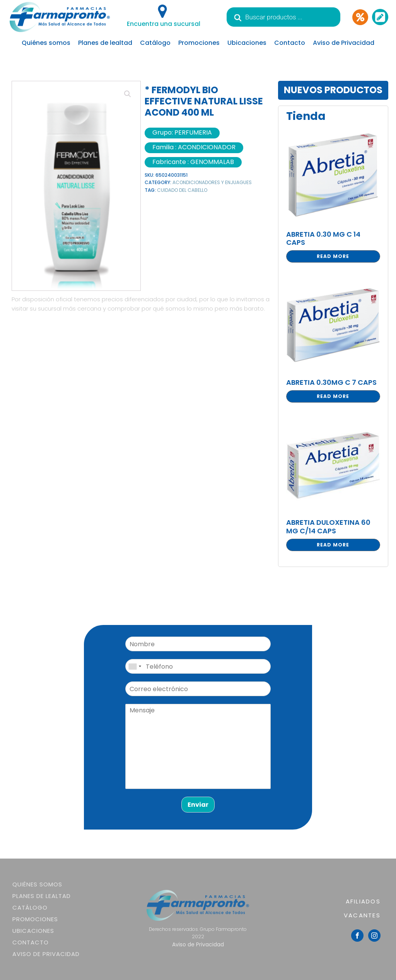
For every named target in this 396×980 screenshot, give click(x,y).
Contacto (290, 43)
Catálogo (155, 43)
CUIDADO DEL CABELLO (182, 190)
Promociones (199, 43)
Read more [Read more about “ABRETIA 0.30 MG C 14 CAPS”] (333, 256)
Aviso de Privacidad (344, 43)
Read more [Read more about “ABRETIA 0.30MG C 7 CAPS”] (333, 396)
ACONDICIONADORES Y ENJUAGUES (212, 182)
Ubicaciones (247, 43)
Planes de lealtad (105, 43)
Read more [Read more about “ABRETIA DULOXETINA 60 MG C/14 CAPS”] (333, 545)
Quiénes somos (46, 43)
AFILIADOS (363, 901)
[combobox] (135, 666)
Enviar (198, 805)
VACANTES (362, 915)
